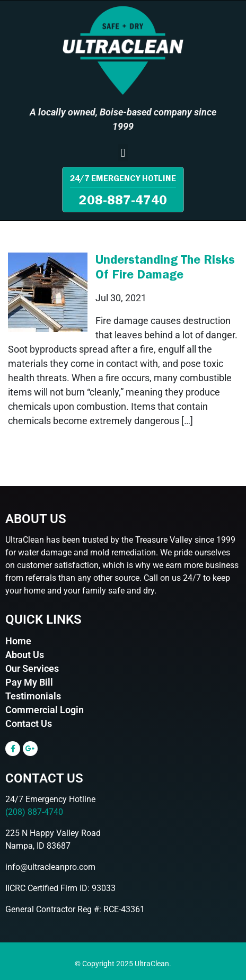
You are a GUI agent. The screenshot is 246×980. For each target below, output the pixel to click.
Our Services (32, 668)
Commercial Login (45, 710)
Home (18, 641)
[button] (123, 153)
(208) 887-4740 (34, 812)
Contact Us (29, 723)
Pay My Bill (29, 682)
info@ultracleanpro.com (50, 867)
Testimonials (33, 696)
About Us (25, 655)
